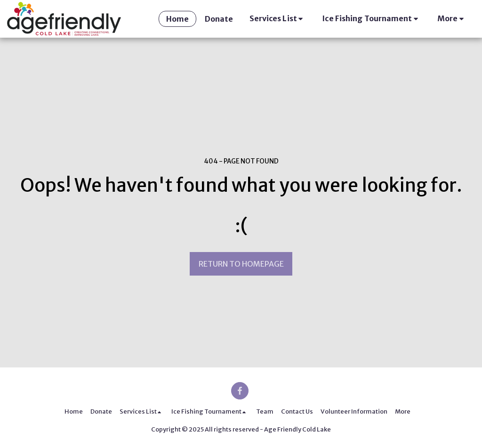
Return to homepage (241, 264)
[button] (278, 19)
